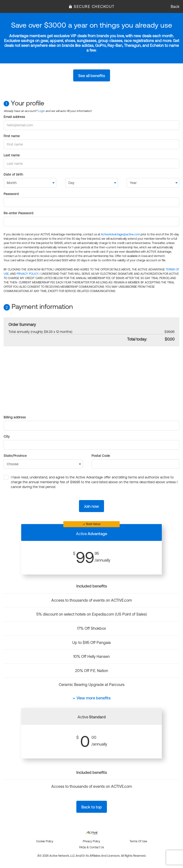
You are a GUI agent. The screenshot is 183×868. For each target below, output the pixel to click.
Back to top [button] (92, 807)
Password (11, 194)
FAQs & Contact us (92, 847)
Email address (14, 117)
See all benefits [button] (92, 76)
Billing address (15, 417)
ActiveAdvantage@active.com (120, 234)
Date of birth (13, 174)
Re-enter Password (18, 213)
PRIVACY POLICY (28, 274)
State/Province (15, 456)
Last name (12, 155)
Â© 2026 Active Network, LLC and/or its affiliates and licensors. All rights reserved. (92, 856)
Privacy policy (91, 841)
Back (175, 6)
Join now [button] (91, 506)
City (7, 436)
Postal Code (101, 456)
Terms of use (138, 841)
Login (41, 111)
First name (12, 136)
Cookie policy (45, 841)
